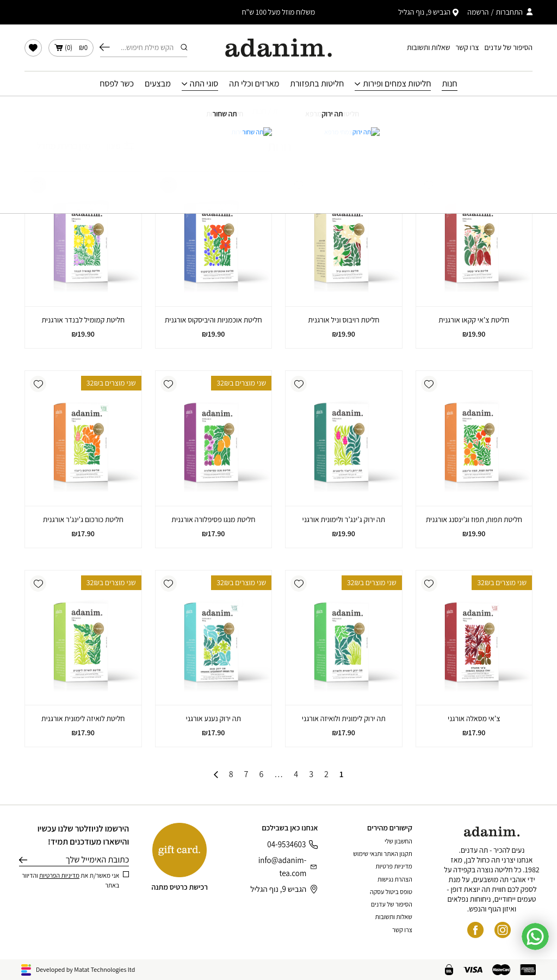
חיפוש (105, 47)
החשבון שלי (398, 841)
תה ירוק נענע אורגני (213, 718)
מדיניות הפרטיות (59, 875)
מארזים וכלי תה (254, 84)
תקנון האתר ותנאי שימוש (383, 854)
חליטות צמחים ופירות (397, 84)
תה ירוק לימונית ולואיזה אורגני (344, 718)
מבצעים (158, 84)
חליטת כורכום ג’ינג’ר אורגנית (83, 519)
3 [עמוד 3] (311, 774)
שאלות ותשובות (429, 47)
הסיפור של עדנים (509, 47)
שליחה (23, 860)
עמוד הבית (289, 111)
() (71, 48)
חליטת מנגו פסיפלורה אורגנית (213, 519)
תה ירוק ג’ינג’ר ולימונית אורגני (344, 519)
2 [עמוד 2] (326, 774)
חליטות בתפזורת (317, 84)
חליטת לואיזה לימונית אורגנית (83, 718)
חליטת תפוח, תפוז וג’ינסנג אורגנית (474, 519)
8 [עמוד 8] (231, 774)
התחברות (509, 12)
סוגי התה (204, 84)
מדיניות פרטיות (394, 866)
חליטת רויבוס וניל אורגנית (344, 320)
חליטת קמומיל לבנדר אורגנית (83, 320)
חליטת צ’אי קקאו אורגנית (474, 320)
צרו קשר (468, 47)
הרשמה (478, 12)
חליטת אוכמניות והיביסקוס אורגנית (213, 320)
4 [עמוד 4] (296, 774)
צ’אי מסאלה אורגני (474, 718)
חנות (449, 84)
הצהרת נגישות (395, 879)
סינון (120, 146)
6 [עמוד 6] (261, 774)
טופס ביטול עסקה (391, 892)
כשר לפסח (117, 84)
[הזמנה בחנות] (57, 146)
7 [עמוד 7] (246, 774)
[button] (429, 185)
